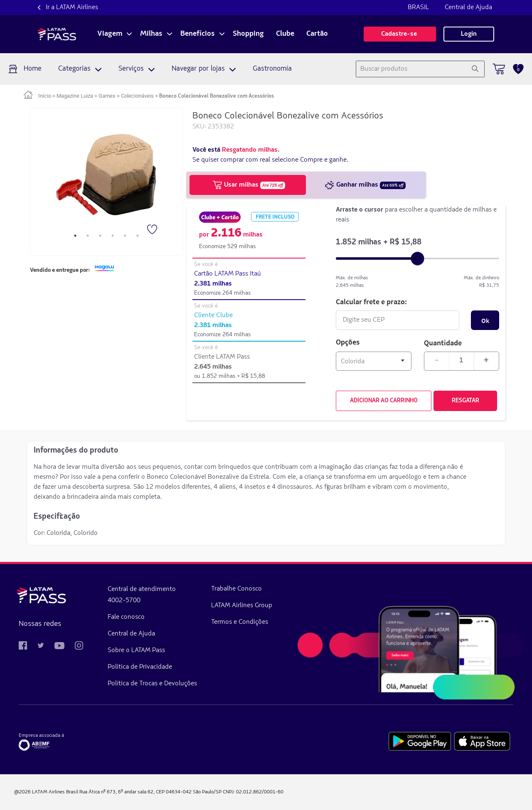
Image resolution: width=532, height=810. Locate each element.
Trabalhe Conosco (236, 589)
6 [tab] (138, 236)
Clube (285, 34)
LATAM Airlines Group (242, 606)
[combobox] (411, 69)
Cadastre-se (400, 34)
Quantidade (443, 343)
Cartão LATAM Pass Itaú (228, 274)
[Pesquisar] (475, 69)
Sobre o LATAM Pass (136, 650)
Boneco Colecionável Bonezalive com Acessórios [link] (217, 96)
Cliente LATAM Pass (222, 357)
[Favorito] (153, 230)
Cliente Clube (213, 315)
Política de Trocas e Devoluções (152, 684)
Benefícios (198, 34)
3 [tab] (100, 236)
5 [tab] (125, 236)
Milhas (151, 34)
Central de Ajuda (468, 7)
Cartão (317, 34)
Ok (485, 320)
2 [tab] (88, 236)
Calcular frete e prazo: (371, 302)
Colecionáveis (137, 96)
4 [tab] (113, 236)
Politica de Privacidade (140, 667)
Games (107, 96)
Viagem (110, 34)
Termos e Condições (240, 622)
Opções (348, 343)
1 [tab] (75, 236)
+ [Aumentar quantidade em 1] (486, 361)
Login (469, 34)
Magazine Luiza (75, 96)
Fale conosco (126, 617)
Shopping (248, 34)
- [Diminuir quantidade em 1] (437, 361)
